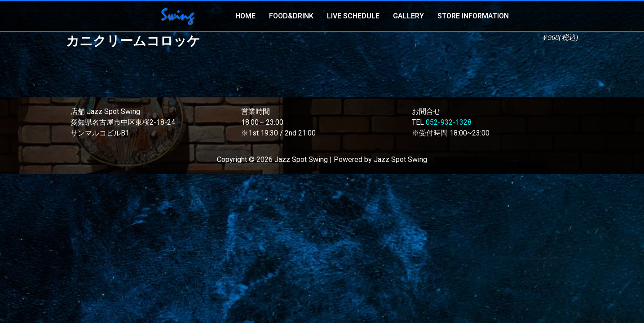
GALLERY (408, 16)
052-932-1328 (449, 122)
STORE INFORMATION (473, 16)
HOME (245, 16)
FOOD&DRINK (291, 16)
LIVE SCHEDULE (353, 16)
